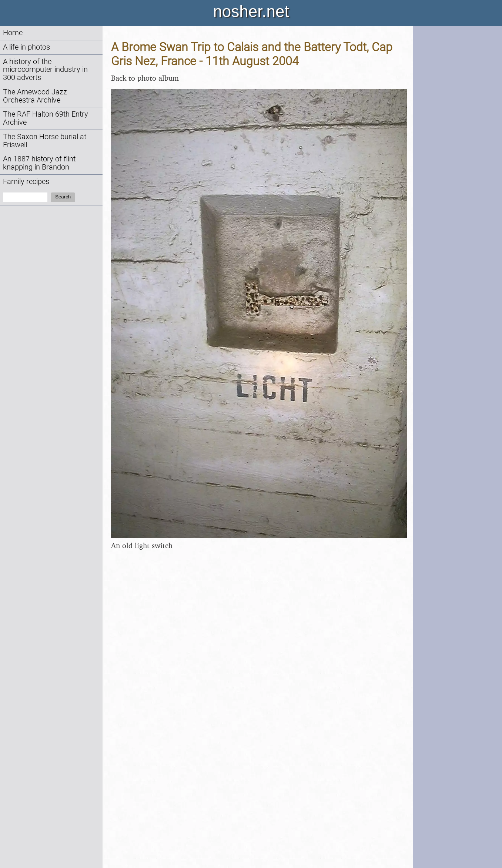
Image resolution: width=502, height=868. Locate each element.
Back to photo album (145, 78)
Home (13, 33)
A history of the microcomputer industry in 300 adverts (45, 70)
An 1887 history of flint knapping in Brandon (39, 163)
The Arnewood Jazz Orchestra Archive (35, 96)
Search (63, 197)
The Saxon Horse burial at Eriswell (45, 141)
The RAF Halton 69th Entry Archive (46, 118)
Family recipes (26, 182)
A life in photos (26, 47)
